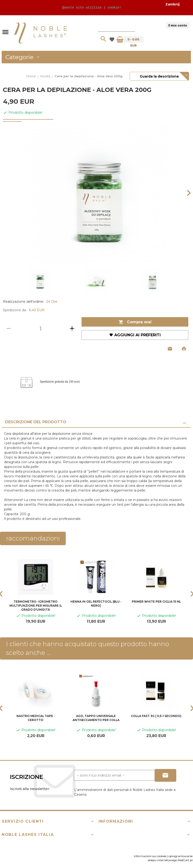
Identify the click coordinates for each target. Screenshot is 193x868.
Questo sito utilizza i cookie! (91, 7)
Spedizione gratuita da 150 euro (60, 382)
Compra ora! (135, 322)
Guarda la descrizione (159, 76)
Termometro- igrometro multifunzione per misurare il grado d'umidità (36, 606)
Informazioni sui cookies (150, 856)
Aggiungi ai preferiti (135, 335)
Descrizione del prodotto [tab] (36, 422)
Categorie (23, 57)
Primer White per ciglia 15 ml (156, 602)
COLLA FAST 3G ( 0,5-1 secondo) (156, 716)
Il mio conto (178, 25)
